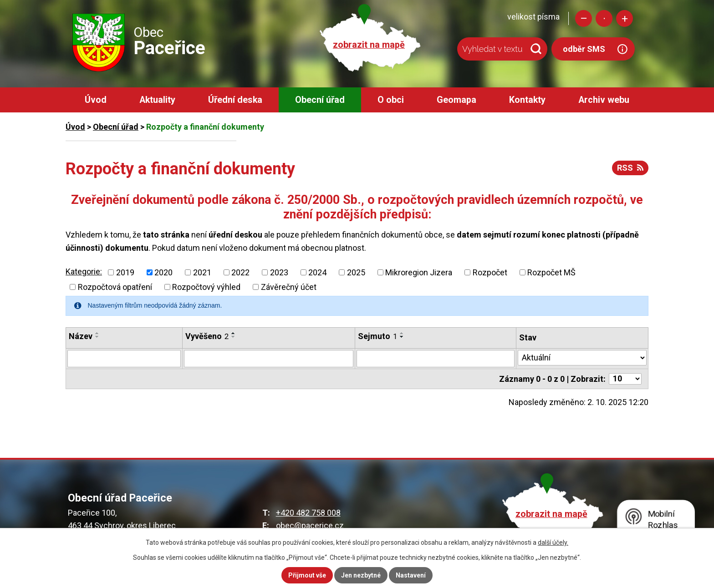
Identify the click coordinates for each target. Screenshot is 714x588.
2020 (163, 272)
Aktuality (157, 100)
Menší (584, 18)
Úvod (96, 100)
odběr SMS (584, 49)
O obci (391, 100)
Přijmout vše (307, 575)
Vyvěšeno (207, 336)
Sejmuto (377, 336)
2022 (240, 272)
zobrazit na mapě (369, 45)
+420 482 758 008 (308, 513)
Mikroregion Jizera (419, 272)
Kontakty (527, 100)
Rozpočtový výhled (206, 287)
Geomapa (456, 100)
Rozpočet (490, 272)
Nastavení (411, 575)
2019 (125, 272)
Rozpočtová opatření (115, 287)
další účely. (553, 542)
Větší (625, 18)
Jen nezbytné (361, 575)
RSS (630, 168)
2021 (202, 272)
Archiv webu (604, 100)
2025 (356, 272)
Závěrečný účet (289, 287)
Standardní (604, 18)
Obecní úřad (320, 100)
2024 (317, 272)
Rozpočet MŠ (551, 272)
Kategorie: (84, 271)
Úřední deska (235, 100)
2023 (279, 272)
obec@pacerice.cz (310, 525)
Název (81, 336)
